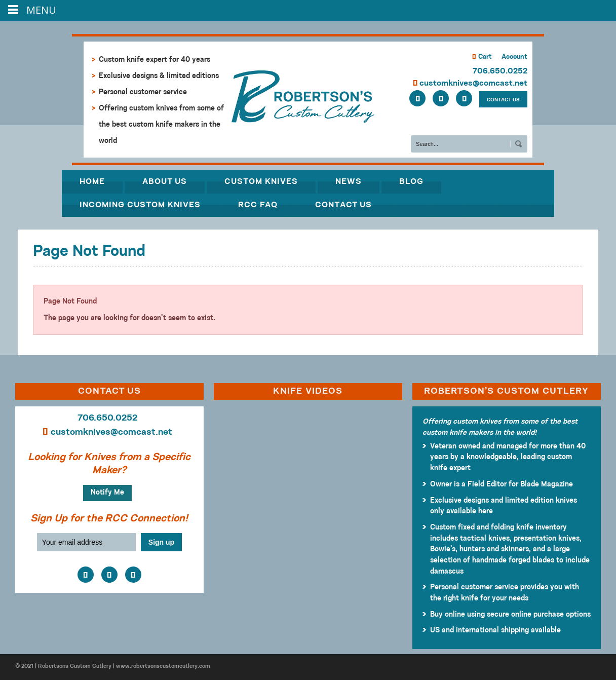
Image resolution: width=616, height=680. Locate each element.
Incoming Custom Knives (140, 205)
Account (514, 57)
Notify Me (107, 493)
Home (92, 182)
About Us (165, 182)
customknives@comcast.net (470, 84)
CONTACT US (503, 100)
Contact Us (343, 205)
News (349, 182)
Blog (411, 182)
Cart (482, 57)
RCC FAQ (258, 205)
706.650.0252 (500, 71)
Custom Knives (261, 182)
